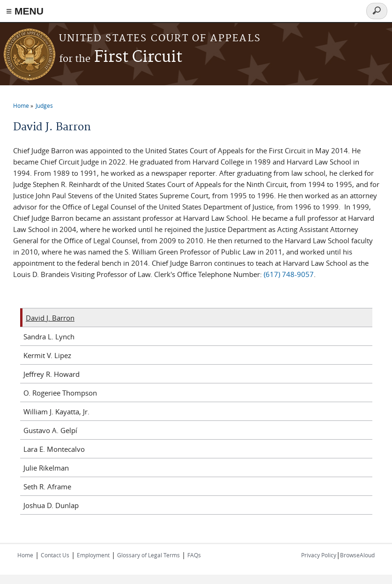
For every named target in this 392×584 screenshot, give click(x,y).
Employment (93, 555)
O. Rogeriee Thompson (60, 393)
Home (21, 105)
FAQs (194, 555)
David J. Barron (50, 318)
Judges (44, 105)
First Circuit (121, 57)
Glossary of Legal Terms (148, 555)
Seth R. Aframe (47, 487)
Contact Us (55, 555)
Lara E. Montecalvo (54, 449)
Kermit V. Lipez (47, 355)
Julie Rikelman (46, 468)
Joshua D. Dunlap (51, 505)
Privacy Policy (319, 555)
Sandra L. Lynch (49, 337)
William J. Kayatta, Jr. (56, 412)
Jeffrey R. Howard (52, 374)
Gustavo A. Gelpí (50, 430)
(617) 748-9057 (289, 274)
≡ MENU (25, 11)
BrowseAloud (357, 555)
